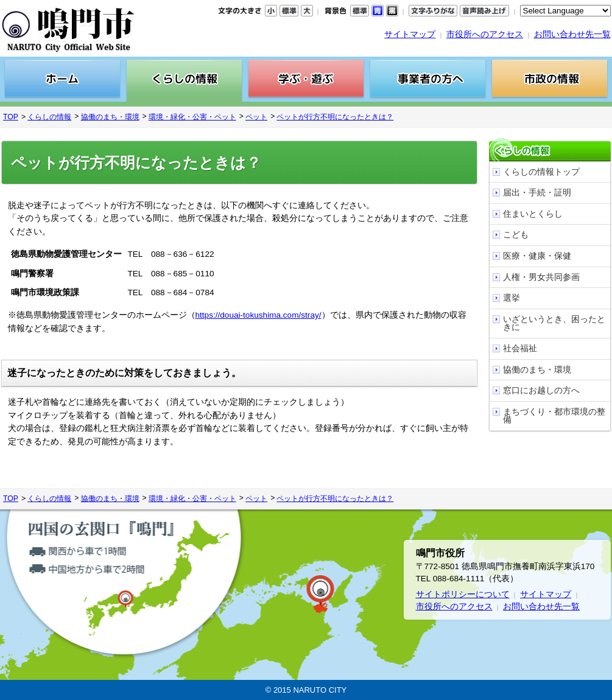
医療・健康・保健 (537, 256)
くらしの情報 (49, 117)
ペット (256, 117)
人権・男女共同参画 (541, 277)
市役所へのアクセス (485, 34)
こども (516, 235)
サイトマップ (410, 34)
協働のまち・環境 (110, 117)
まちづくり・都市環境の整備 (554, 416)
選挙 (512, 298)
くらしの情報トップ (541, 172)
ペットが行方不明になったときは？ (335, 117)
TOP (11, 117)
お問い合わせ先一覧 (572, 34)
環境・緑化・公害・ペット (192, 117)
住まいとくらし (533, 214)
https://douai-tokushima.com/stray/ (259, 315)
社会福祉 (520, 348)
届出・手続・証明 (537, 193)
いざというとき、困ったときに (554, 324)
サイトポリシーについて (463, 594)
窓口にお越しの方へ (541, 390)
